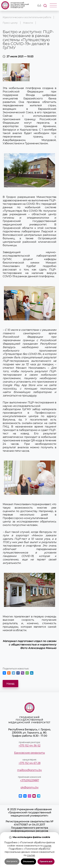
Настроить (12, 861)
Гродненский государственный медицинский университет (15, 5)
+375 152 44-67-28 (29, 763)
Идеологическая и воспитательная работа (27, 17)
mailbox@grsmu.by (29, 770)
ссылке (47, 846)
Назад (10, 684)
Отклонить (28, 861)
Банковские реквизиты (30, 753)
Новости (28, 23)
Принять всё (46, 861)
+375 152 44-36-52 (29, 745)
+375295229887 (29, 780)
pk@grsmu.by (30, 787)
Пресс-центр (10, 23)
